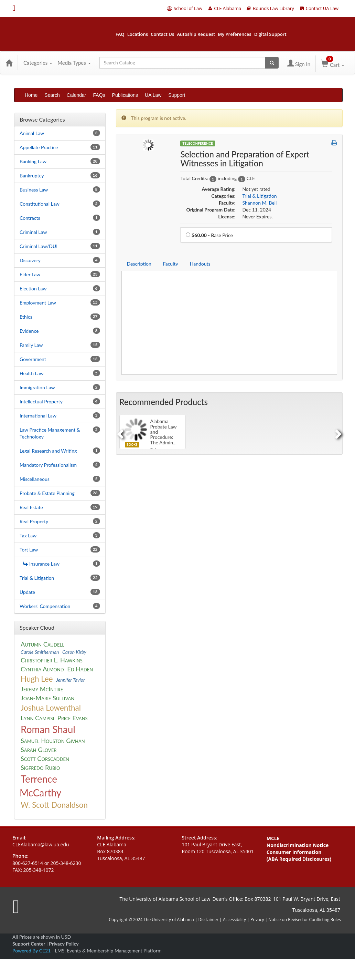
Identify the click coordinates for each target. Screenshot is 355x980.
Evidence (29, 331)
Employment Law (38, 303)
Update (27, 592)
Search (52, 95)
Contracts (30, 218)
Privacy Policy (64, 944)
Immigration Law (37, 387)
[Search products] (272, 63)
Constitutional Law (40, 204)
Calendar (77, 95)
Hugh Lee (37, 679)
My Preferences (234, 34)
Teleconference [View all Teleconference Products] (197, 143)
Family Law (31, 345)
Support (177, 95)
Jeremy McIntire (42, 689)
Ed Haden (80, 669)
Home (31, 95)
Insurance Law (41, 564)
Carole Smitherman (40, 652)
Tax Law (28, 535)
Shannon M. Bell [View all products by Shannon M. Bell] (259, 203)
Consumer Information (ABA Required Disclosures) (299, 855)
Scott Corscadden (45, 759)
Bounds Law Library (270, 8)
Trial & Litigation (37, 578)
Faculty (171, 264)
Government (33, 359)
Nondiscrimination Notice (298, 845)
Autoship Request (196, 34)
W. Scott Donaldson (54, 805)
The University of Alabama (169, 920)
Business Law (34, 190)
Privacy (257, 920)
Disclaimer (209, 920)
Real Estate (31, 507)
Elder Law (30, 274)
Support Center (29, 944)
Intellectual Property (41, 401)
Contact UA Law (319, 8)
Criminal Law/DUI (39, 246)
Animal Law (32, 133)
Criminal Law (33, 232)
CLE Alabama (224, 8)
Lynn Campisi (37, 718)
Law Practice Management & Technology (50, 433)
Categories (38, 63)
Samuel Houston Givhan (53, 741)
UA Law (153, 95)
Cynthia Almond (42, 669)
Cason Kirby (74, 652)
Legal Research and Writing (48, 451)
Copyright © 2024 (126, 920)
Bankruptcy (32, 176)
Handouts (200, 264)
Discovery (30, 260)
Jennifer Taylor (71, 680)
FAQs (99, 95)
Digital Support (270, 34)
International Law (38, 416)
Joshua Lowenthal (51, 708)
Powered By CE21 (32, 951)
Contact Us (162, 34)
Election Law (33, 288)
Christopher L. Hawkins (52, 660)
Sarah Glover (39, 750)
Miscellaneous (35, 479)
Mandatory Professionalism (48, 465)
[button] (334, 143)
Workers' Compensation (45, 606)
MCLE (273, 838)
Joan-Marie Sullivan (47, 698)
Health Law (32, 373)
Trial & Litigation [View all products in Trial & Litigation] (259, 196)
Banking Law (33, 161)
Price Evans (73, 718)
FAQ (120, 34)
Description (139, 264)
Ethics (26, 317)
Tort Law (29, 550)
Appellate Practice (39, 147)
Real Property (34, 521)
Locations (138, 34)
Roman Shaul (48, 729)
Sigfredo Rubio (40, 767)
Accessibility (234, 920)
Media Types (74, 63)
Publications (125, 95)
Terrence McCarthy (40, 786)
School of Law (185, 8)
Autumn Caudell (42, 644)
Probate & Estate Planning (47, 493)
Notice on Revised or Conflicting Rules (305, 920)
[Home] (9, 63)
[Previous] (119, 432)
